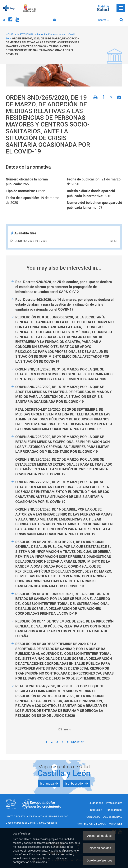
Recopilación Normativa (51, 34)
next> (75, 742)
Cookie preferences (99, 860)
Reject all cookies (99, 848)
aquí (61, 851)
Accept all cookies (99, 836)
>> (82, 742)
